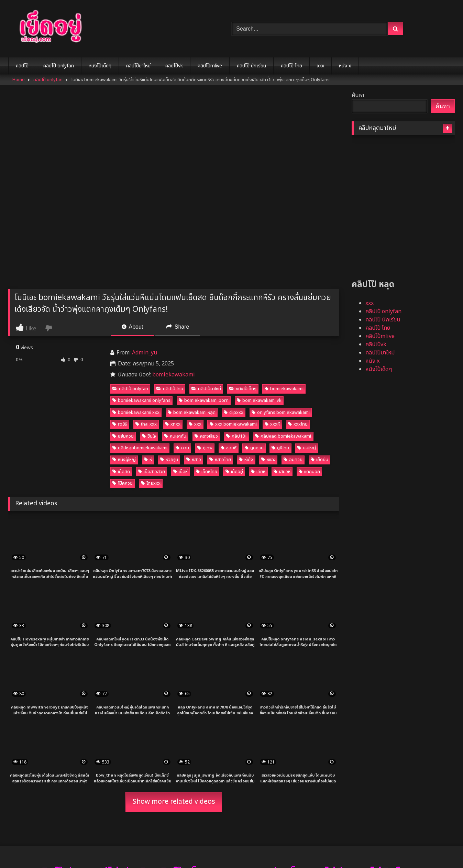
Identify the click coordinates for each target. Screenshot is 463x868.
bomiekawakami (174, 375)
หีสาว (194, 460)
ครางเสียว (206, 436)
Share (178, 327)
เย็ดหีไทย (207, 472)
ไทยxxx (151, 483)
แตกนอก (309, 472)
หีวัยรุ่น (169, 460)
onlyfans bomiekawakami (281, 413)
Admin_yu (145, 353)
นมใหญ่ (307, 448)
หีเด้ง (246, 460)
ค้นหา (358, 95)
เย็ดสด (121, 472)
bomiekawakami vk (259, 400)
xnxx (173, 424)
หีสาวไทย (220, 460)
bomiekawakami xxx (136, 413)
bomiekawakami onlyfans (141, 400)
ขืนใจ (149, 436)
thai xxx (146, 424)
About (132, 327)
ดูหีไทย (280, 448)
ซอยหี (229, 448)
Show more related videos (174, 802)
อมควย (293, 460)
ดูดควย (254, 448)
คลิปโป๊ (22, 66)
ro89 (120, 424)
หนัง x (345, 66)
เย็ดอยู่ (234, 472)
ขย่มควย (123, 436)
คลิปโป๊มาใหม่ (138, 66)
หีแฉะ (268, 460)
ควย (182, 448)
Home (19, 80)
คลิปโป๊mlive (210, 66)
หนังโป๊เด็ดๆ (100, 66)
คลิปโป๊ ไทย (291, 66)
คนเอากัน (175, 436)
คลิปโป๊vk (174, 66)
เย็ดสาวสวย (152, 472)
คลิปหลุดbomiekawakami (140, 448)
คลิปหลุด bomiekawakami (283, 436)
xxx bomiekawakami (233, 424)
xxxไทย (298, 424)
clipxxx (234, 413)
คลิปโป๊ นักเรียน (251, 66)
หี (148, 460)
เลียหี (258, 472)
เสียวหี (282, 472)
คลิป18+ (237, 436)
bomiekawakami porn (204, 400)
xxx (321, 66)
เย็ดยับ (319, 460)
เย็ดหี (180, 472)
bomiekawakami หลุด (192, 413)
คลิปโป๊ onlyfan (59, 66)
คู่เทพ (205, 448)
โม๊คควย (123, 483)
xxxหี (272, 424)
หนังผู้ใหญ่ (124, 460)
